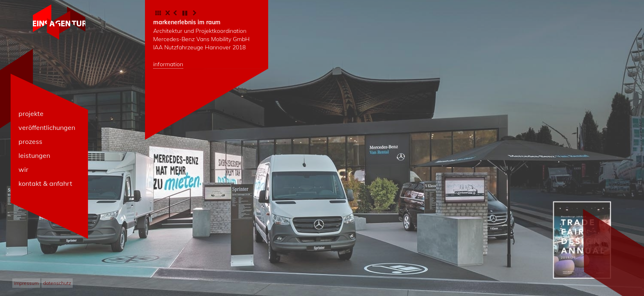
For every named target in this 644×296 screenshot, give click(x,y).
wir (23, 169)
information (168, 64)
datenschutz (57, 283)
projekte (31, 113)
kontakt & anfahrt (45, 183)
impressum (26, 283)
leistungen (34, 155)
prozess (30, 141)
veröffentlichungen (47, 127)
